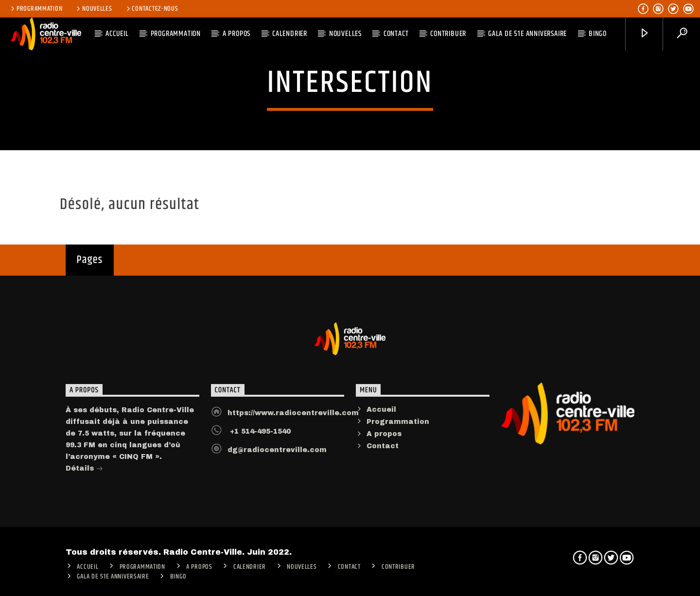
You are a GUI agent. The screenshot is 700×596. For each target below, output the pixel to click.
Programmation (36, 9)
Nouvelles (93, 9)
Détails (84, 474)
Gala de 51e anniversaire (527, 34)
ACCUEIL (117, 34)
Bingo (598, 34)
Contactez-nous (152, 9)
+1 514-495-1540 (259, 436)
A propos (384, 439)
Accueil (381, 414)
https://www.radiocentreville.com (293, 418)
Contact (396, 34)
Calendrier (290, 34)
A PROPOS (236, 34)
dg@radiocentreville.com (277, 455)
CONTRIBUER (448, 34)
